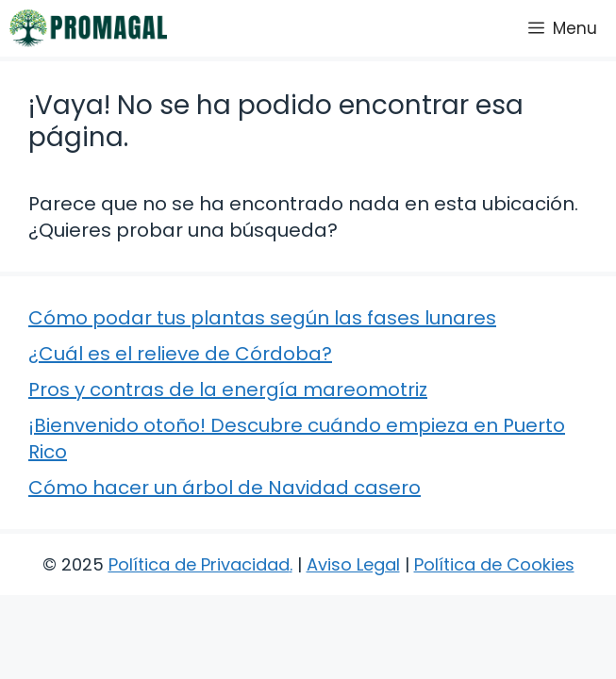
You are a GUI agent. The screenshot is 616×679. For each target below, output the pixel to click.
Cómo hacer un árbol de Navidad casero (225, 488)
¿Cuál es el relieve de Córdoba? (180, 354)
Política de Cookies (494, 564)
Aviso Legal (353, 564)
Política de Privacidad (199, 564)
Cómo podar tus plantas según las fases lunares (262, 318)
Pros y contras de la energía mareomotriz (228, 389)
